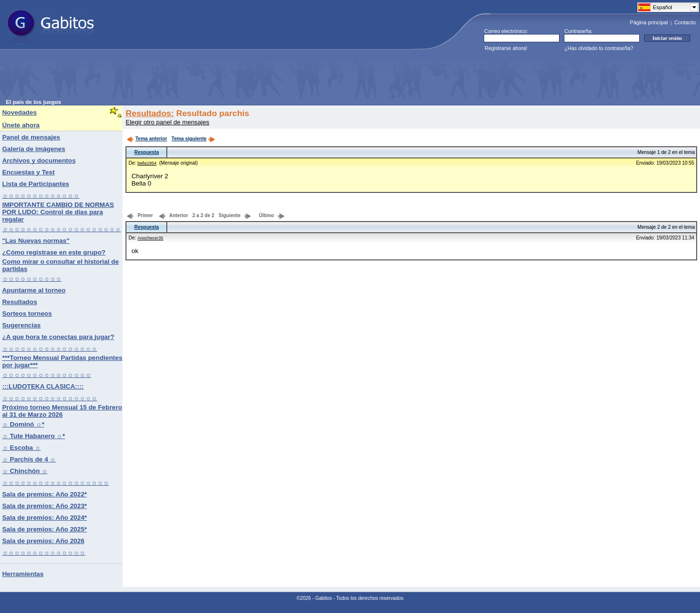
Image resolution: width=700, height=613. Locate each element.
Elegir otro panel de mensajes (167, 122)
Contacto (685, 22)
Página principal (649, 22)
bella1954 (147, 163)
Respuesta (147, 152)
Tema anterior (147, 139)
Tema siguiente (193, 139)
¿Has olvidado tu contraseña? (599, 48)
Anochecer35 (150, 238)
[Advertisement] (183, 77)
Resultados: (149, 113)
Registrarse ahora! (506, 48)
